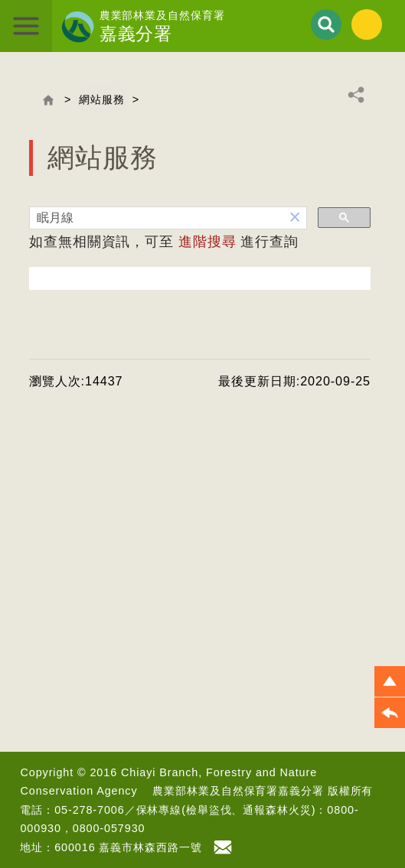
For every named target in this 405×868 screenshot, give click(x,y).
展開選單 (26, 26)
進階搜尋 (207, 242)
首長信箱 (225, 847)
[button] (295, 218)
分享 (356, 95)
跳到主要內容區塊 (0, 0)
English (367, 24)
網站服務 (102, 99)
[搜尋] (157, 219)
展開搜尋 (326, 24)
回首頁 (48, 100)
